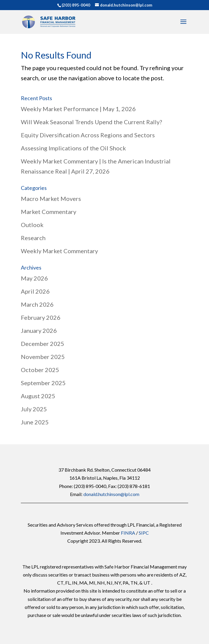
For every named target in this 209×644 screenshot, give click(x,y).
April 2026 (35, 291)
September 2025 (43, 383)
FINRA (128, 533)
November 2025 (43, 357)
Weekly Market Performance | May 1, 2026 (78, 109)
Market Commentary (49, 212)
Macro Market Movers (51, 199)
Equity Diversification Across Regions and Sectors (88, 135)
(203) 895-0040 (76, 5)
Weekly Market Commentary (59, 251)
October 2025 (40, 370)
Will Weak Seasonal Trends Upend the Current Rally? (91, 122)
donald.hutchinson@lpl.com (111, 494)
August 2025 (38, 396)
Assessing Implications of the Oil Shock (73, 148)
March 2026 (37, 304)
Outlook (32, 225)
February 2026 (41, 317)
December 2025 (43, 344)
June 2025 (35, 422)
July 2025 (34, 409)
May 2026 (34, 278)
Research (33, 238)
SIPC (144, 533)
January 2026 (39, 330)
